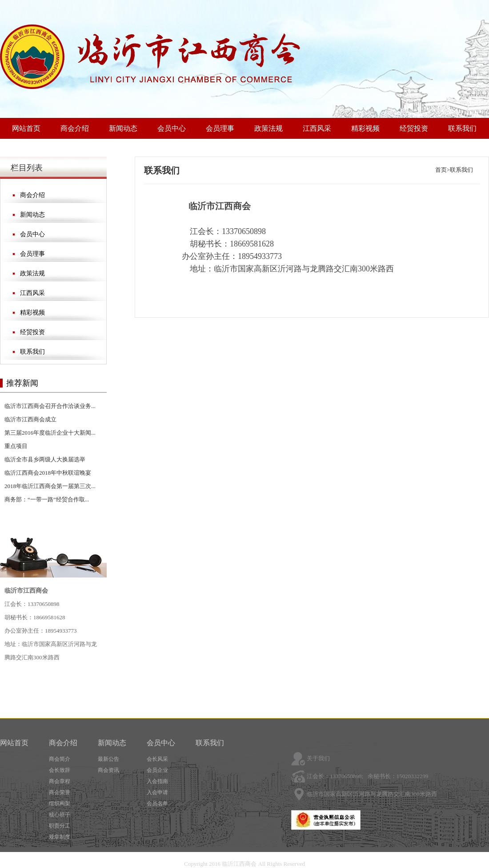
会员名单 (157, 803)
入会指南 (157, 781)
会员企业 (157, 770)
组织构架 (60, 803)
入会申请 (157, 792)
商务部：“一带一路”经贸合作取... (47, 499)
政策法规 (269, 128)
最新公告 (108, 759)
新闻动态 (123, 128)
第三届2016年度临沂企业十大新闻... (50, 433)
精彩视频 (365, 128)
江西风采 (317, 128)
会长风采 (157, 759)
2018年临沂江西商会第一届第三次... (50, 486)
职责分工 (60, 826)
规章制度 (60, 837)
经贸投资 (414, 128)
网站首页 (26, 128)
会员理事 (220, 128)
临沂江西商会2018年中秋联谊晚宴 (48, 473)
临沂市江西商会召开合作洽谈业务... (50, 406)
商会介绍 (75, 128)
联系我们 (462, 128)
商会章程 (60, 781)
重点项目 (16, 446)
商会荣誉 (60, 792)
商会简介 (60, 759)
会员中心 (172, 128)
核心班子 (60, 815)
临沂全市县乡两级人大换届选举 (45, 459)
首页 (441, 170)
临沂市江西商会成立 (30, 419)
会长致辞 (60, 770)
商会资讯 (108, 770)
